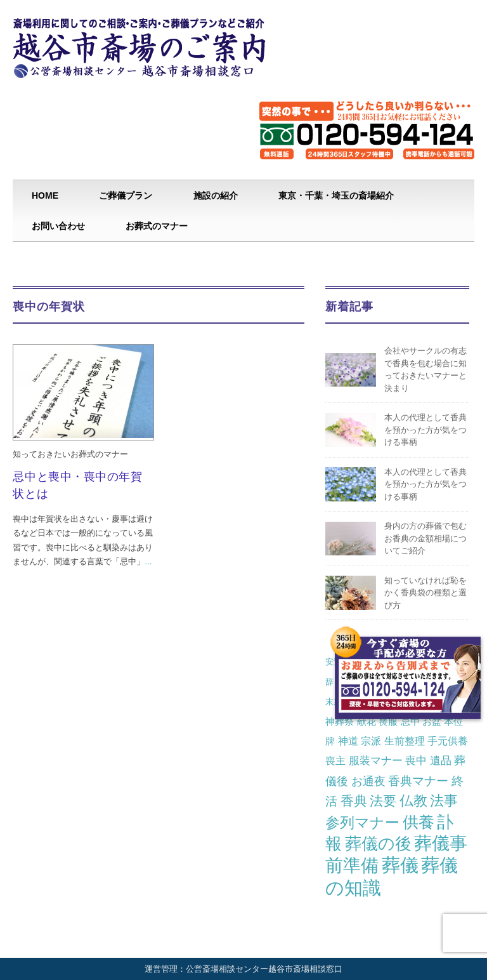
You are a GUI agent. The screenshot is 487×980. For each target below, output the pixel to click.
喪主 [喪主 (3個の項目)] (335, 760)
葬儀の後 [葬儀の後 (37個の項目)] (378, 844)
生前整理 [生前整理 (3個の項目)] (405, 741)
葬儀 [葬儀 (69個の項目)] (400, 865)
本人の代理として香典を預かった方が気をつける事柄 (425, 430)
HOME (45, 195)
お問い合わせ (58, 226)
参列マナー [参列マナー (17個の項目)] (362, 823)
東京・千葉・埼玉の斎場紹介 (336, 195)
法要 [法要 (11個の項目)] (383, 801)
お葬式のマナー (157, 226)
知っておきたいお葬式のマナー (70, 454)
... (148, 561)
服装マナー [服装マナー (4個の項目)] (376, 760)
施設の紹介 (216, 195)
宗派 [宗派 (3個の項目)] (371, 741)
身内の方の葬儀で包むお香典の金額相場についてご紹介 (425, 538)
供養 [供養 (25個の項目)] (419, 822)
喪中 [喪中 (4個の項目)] (416, 760)
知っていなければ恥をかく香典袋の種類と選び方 (425, 593)
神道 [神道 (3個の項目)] (348, 741)
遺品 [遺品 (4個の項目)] (441, 760)
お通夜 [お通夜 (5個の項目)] (368, 781)
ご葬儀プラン (126, 195)
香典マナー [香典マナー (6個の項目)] (418, 781)
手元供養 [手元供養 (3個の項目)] (448, 741)
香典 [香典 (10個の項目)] (354, 801)
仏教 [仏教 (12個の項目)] (413, 801)
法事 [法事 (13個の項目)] (444, 801)
